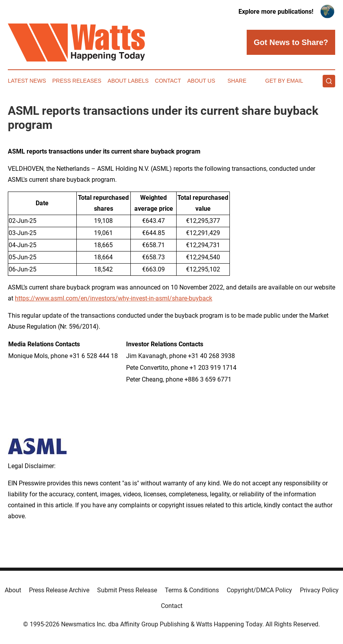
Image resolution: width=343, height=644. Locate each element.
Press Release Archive (59, 590)
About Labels (128, 81)
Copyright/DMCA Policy (259, 590)
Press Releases (77, 81)
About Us (201, 81)
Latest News (27, 81)
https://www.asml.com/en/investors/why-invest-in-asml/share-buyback (114, 298)
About (13, 590)
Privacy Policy (319, 590)
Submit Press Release (127, 590)
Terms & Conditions (192, 590)
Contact (168, 81)
